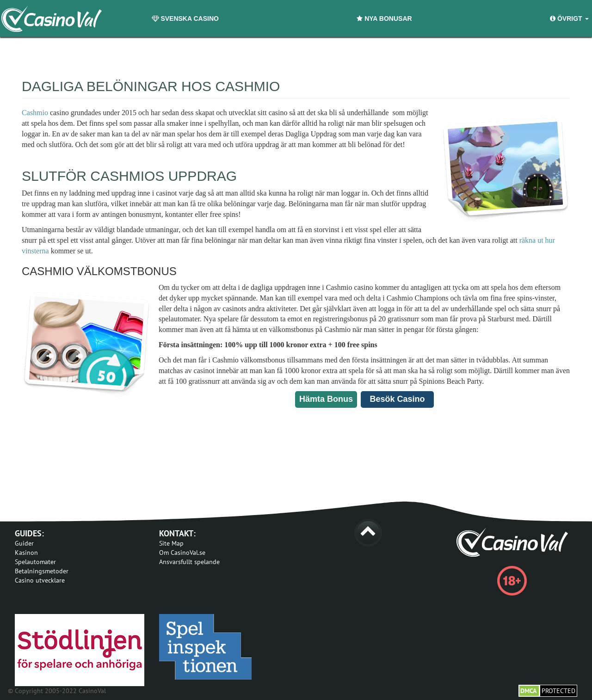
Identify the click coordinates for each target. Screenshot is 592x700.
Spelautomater (35, 562)
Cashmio (35, 113)
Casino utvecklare (40, 580)
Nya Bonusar (384, 18)
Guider (24, 543)
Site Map (171, 543)
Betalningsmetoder (42, 571)
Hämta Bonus (326, 399)
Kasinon (26, 553)
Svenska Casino (185, 18)
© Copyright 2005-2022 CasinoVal (57, 691)
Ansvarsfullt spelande (189, 562)
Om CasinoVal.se (182, 553)
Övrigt (569, 18)
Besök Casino (397, 399)
